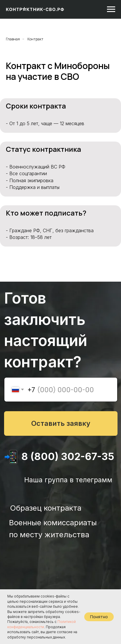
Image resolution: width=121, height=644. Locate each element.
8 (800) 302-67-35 (68, 456)
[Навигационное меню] (111, 9)
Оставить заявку (61, 423)
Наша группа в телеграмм (68, 480)
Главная (13, 39)
